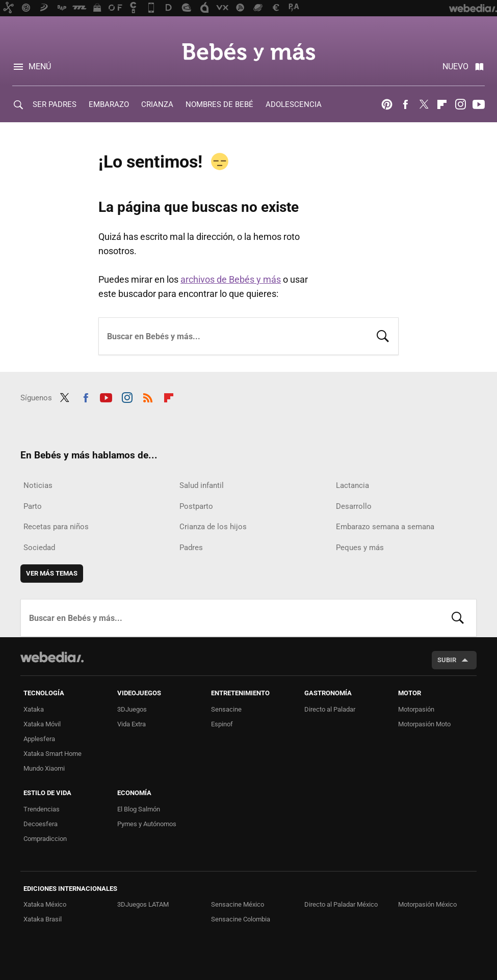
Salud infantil (202, 485)
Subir (447, 660)
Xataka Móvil (42, 724)
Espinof (222, 724)
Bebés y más (249, 52)
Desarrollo (354, 506)
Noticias (38, 485)
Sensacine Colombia (241, 919)
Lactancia (352, 485)
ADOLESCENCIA (294, 104)
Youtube (479, 104)
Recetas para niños (56, 527)
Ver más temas (52, 573)
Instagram (460, 104)
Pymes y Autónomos (147, 824)
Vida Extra (132, 724)
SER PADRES (55, 104)
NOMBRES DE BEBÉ (219, 104)
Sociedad (39, 548)
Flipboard (442, 104)
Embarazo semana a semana (385, 527)
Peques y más (360, 548)
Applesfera (39, 739)
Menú (40, 66)
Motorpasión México (427, 904)
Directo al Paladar (330, 709)
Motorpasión (416, 709)
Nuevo (455, 66)
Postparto (196, 506)
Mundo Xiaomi (44, 768)
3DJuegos (132, 709)
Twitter (424, 104)
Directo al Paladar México (341, 904)
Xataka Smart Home (53, 754)
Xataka (34, 709)
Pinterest (387, 104)
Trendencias (42, 809)
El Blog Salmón (139, 809)
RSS (148, 396)
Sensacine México (238, 904)
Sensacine (226, 709)
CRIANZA (157, 104)
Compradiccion (45, 839)
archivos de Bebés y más (231, 279)
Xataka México (45, 904)
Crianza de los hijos (213, 527)
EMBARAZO (109, 104)
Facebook (405, 104)
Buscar (383, 335)
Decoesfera (41, 824)
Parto (33, 506)
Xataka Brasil (43, 919)
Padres (191, 548)
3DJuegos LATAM (143, 904)
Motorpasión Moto (424, 724)
